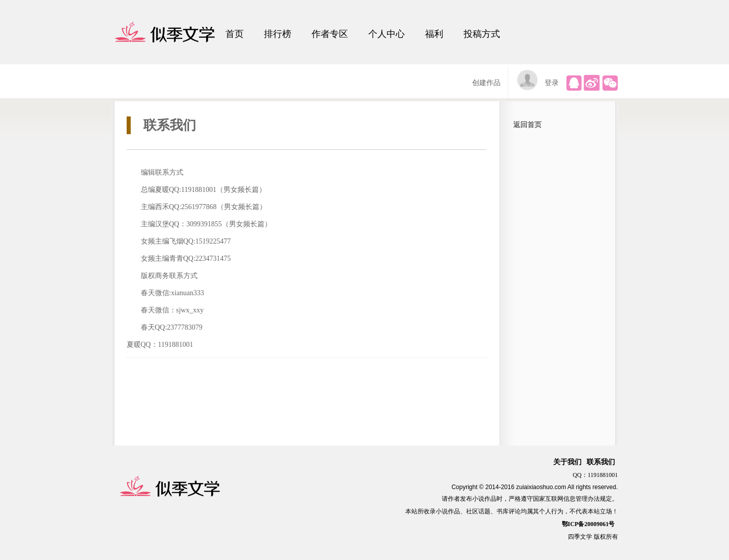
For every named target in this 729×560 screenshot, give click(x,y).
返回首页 (527, 125)
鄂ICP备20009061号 (588, 524)
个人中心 (387, 34)
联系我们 (601, 462)
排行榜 (278, 34)
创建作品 (486, 83)
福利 (434, 34)
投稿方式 (482, 34)
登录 (552, 83)
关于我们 (567, 462)
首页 (235, 34)
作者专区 (330, 34)
